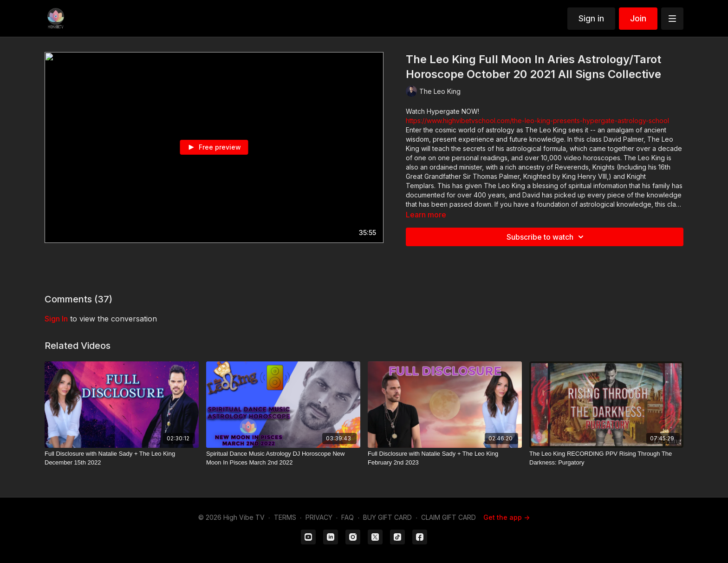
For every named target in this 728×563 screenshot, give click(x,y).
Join (638, 18)
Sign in (591, 18)
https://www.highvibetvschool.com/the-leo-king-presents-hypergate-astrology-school (537, 121)
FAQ (348, 517)
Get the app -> (507, 517)
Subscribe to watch (546, 237)
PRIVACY (319, 517)
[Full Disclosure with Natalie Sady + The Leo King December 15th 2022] (122, 458)
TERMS (285, 517)
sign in (56, 319)
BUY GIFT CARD (387, 517)
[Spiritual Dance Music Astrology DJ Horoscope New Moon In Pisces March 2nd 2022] (283, 458)
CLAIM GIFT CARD (448, 517)
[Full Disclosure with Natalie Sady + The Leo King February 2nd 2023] (445, 458)
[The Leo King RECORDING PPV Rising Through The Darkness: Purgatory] (606, 458)
